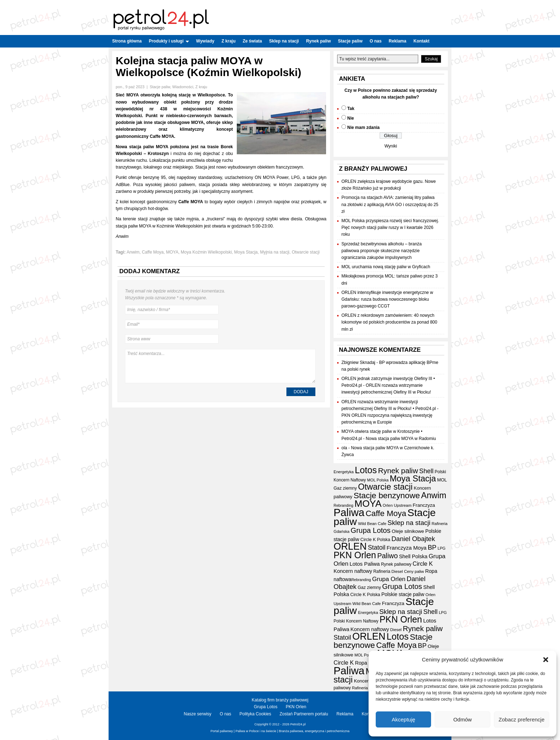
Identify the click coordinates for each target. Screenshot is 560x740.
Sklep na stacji (284, 41)
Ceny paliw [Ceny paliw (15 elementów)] (414, 571)
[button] (546, 660)
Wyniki (391, 146)
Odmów (462, 719)
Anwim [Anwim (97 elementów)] (434, 495)
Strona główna (127, 41)
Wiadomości (183, 87)
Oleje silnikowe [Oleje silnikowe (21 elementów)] (408, 531)
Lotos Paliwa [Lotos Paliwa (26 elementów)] (365, 564)
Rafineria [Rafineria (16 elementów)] (382, 571)
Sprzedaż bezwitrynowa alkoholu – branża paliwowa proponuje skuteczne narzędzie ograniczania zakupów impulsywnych (382, 251)
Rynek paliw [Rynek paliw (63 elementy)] (398, 471)
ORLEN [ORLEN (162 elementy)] (350, 546)
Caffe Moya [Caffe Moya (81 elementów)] (386, 513)
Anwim (133, 252)
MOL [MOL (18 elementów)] (442, 480)
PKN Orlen (296, 707)
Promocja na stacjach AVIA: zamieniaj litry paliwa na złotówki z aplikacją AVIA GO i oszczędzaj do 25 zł (390, 204)
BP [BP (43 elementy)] (432, 547)
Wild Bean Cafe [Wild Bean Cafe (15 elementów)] (372, 524)
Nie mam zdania (363, 127)
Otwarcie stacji (306, 252)
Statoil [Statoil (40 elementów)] (377, 547)
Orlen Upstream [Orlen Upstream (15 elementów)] (397, 505)
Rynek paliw (318, 41)
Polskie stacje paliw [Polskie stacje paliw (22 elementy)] (403, 594)
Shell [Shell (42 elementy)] (426, 471)
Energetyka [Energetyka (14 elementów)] (344, 472)
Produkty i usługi (169, 41)
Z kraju (228, 41)
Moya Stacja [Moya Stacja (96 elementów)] (413, 479)
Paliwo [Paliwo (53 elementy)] (387, 556)
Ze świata (252, 41)
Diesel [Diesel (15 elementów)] (397, 571)
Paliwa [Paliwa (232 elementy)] (349, 512)
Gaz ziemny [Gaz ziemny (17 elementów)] (345, 488)
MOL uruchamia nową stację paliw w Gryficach (386, 267)
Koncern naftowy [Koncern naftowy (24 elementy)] (353, 571)
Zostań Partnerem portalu (304, 714)
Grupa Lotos (266, 707)
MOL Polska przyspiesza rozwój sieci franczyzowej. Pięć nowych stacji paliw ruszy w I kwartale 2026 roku (390, 227)
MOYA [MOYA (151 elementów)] (368, 504)
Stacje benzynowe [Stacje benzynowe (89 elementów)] (387, 495)
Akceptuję (404, 719)
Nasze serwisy (198, 714)
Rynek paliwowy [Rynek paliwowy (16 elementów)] (396, 564)
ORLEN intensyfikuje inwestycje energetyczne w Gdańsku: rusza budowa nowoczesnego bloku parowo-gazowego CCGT (387, 299)
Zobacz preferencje (521, 719)
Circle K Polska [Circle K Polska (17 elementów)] (375, 540)
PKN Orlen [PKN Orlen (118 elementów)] (355, 555)
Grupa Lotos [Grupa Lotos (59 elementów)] (371, 530)
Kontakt (422, 41)
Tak (351, 109)
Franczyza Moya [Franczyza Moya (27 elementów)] (406, 548)
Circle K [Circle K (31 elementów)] (423, 564)
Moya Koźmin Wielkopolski (206, 252)
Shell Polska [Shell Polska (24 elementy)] (413, 556)
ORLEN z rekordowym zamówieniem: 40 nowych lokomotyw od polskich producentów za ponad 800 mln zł (389, 322)
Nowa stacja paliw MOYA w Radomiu (401, 439)
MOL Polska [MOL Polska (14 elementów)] (378, 480)
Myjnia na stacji (275, 252)
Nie (351, 118)
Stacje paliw (350, 41)
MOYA (172, 252)
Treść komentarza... (220, 366)
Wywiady (205, 41)
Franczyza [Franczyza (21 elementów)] (424, 505)
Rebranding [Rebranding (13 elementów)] (343, 505)
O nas (376, 41)
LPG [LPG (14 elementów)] (441, 548)
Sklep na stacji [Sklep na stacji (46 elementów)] (409, 523)
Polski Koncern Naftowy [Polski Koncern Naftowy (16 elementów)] (356, 621)
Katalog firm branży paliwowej (280, 700)
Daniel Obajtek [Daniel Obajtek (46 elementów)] (413, 539)
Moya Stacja (246, 252)
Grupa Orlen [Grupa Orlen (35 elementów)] (389, 579)
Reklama (397, 41)
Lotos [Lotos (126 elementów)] (366, 470)
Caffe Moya (153, 252)
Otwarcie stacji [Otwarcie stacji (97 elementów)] (385, 487)
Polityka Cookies (256, 714)
